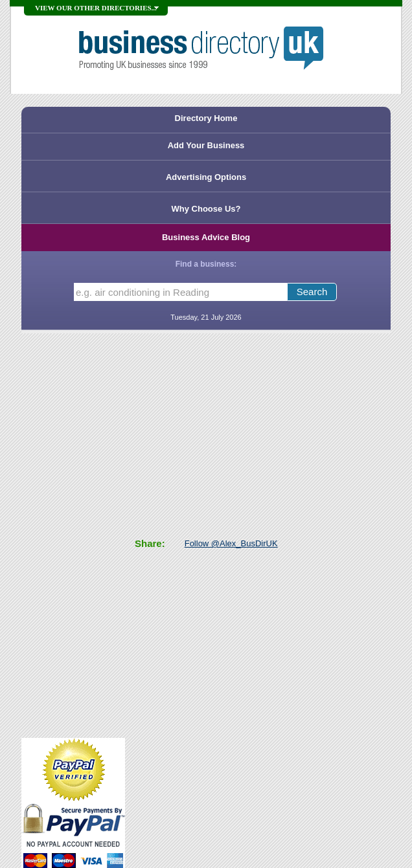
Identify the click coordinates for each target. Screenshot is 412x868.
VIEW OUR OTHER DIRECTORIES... (96, 8)
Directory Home (206, 118)
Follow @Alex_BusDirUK (231, 543)
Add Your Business (206, 145)
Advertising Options (206, 177)
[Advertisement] (73, 534)
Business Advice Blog (206, 237)
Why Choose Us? (206, 209)
